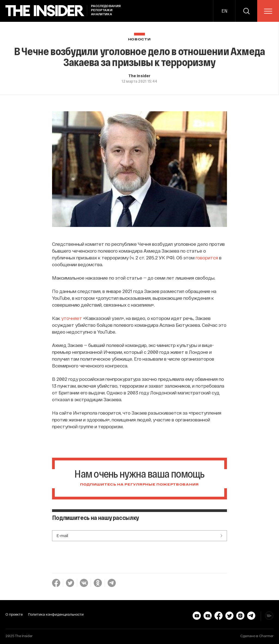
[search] (246, 11)
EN (224, 11)
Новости (139, 39)
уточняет (72, 318)
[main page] (45, 11)
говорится (207, 257)
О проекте (14, 614)
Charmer (266, 636)
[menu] (268, 11)
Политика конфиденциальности (56, 614)
